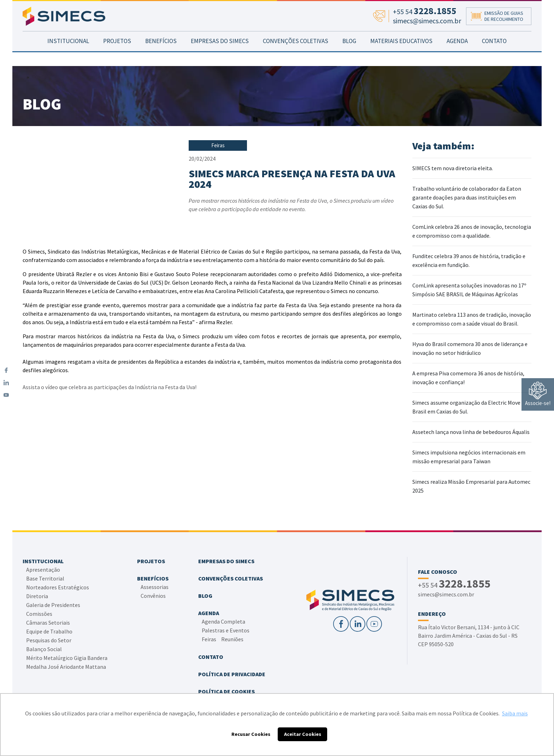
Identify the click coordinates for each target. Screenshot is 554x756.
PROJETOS (117, 55)
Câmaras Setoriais (48, 623)
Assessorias (155, 587)
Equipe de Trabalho (49, 631)
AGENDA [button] (457, 55)
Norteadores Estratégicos (58, 587)
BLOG (349, 55)
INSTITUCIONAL (68, 55)
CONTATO (494, 55)
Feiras (209, 639)
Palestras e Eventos (226, 630)
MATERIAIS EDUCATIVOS (401, 55)
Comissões (39, 614)
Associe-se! (538, 394)
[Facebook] (6, 370)
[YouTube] (6, 395)
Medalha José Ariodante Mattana (66, 667)
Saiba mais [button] (515, 713)
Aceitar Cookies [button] (303, 734)
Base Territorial (45, 578)
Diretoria (37, 596)
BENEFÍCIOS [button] (161, 55)
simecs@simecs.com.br (446, 594)
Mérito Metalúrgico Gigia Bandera (67, 658)
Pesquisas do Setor (49, 640)
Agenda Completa (223, 621)
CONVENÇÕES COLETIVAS (296, 55)
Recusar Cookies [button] (251, 734)
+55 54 (454, 584)
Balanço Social (44, 649)
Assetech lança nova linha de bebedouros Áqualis (471, 432)
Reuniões (232, 639)
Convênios (153, 596)
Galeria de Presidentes (53, 605)
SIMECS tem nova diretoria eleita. (453, 168)
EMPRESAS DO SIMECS (220, 55)
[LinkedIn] (6, 383)
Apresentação (43, 570)
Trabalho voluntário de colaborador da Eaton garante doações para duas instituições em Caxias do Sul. (467, 197)
